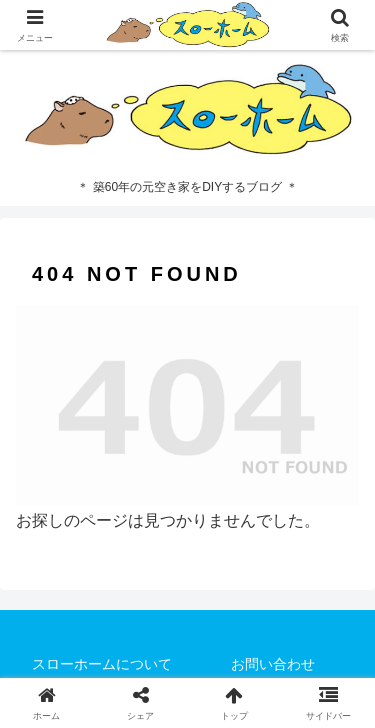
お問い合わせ (273, 664)
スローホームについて (102, 664)
